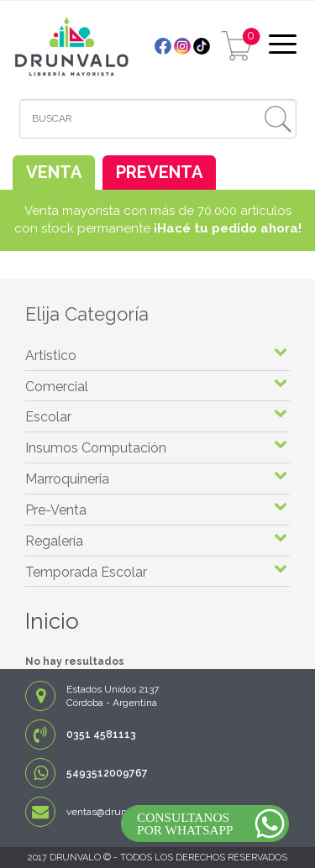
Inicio (52, 621)
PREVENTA (159, 172)
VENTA (54, 172)
